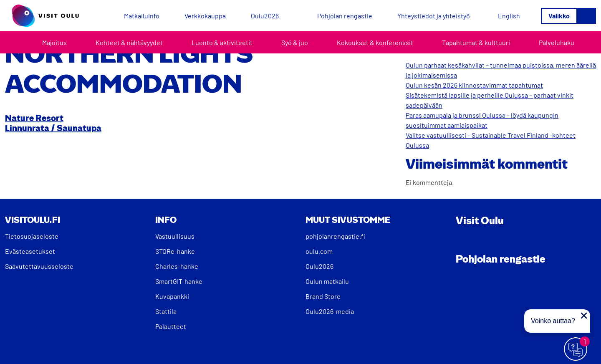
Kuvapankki (172, 296)
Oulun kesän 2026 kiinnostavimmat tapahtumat (474, 85)
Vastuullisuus (175, 236)
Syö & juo (295, 42)
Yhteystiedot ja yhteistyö (434, 16)
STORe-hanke (175, 251)
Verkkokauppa (205, 16)
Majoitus (54, 42)
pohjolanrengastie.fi (335, 236)
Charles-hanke (177, 266)
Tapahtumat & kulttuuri (476, 42)
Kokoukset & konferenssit (375, 42)
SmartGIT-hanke (179, 281)
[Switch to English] (509, 16)
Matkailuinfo (142, 16)
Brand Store (323, 296)
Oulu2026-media (330, 311)
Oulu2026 (265, 16)
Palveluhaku (557, 42)
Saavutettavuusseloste (39, 266)
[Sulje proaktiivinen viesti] (584, 316)
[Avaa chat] (576, 349)
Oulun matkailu (327, 281)
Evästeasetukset (30, 251)
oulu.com (319, 251)
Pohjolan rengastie (345, 16)
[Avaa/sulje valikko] (568, 16)
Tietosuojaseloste (32, 236)
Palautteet (171, 326)
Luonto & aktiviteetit (222, 42)
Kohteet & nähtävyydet (129, 42)
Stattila (166, 311)
